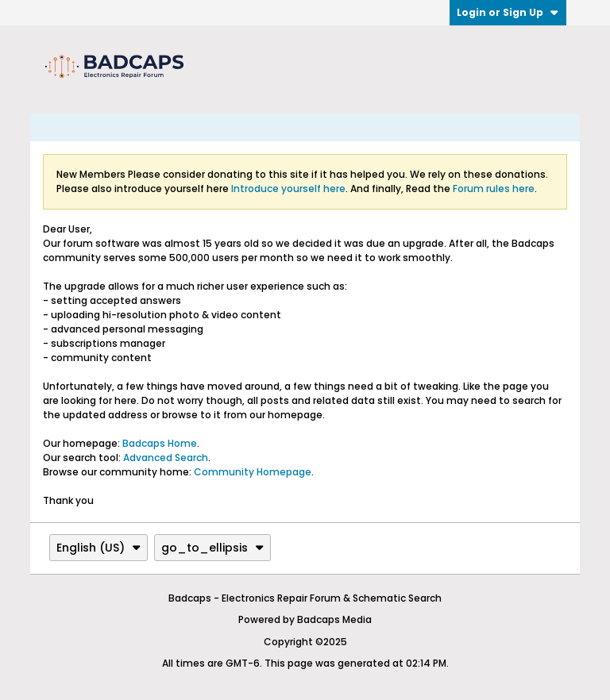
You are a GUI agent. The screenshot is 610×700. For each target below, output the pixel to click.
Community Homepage (253, 472)
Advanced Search (166, 458)
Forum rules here (494, 188)
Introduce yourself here (288, 188)
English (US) (98, 548)
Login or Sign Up (508, 12)
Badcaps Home (160, 443)
